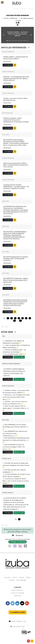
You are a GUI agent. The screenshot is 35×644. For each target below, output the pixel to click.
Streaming (18, 596)
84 (30, 318)
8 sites (18, 20)
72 (26, 318)
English (28, 577)
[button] (4, 35)
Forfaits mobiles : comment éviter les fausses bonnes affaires (18, 34)
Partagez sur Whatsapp (17, 542)
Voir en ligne (19, 357)
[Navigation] (17, 3)
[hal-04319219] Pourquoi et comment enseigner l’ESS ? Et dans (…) (14, 447)
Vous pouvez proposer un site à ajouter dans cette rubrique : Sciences (17, 530)
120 (20, 321)
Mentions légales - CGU (17, 621)
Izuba (13, 626)
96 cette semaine (26, 18)
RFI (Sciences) (7, 113)
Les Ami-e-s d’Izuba (17, 593)
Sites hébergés (21, 580)
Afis (4, 336)
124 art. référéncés (10, 18)
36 (15, 318)
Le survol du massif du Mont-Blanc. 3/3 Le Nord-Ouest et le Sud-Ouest (16, 481)
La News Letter (17, 612)
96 (14, 321)
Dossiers (23, 9)
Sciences (31, 9)
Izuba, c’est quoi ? (18, 590)
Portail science (8, 493)
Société (21, 577)
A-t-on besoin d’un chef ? (13, 354)
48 (19, 318)
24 (12, 318)
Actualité (7, 577)
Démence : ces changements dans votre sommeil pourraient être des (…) (16, 397)
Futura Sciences (8, 52)
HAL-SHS (6, 135)
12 (8, 318)
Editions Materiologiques (11, 364)
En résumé (8, 65)
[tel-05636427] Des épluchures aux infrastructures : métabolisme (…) (15, 433)
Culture (15, 577)
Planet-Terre (7, 458)
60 (23, 318)
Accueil (16, 9)
